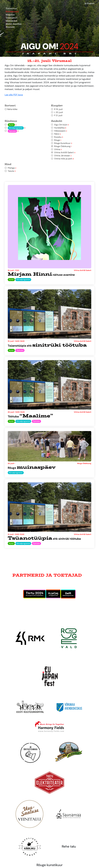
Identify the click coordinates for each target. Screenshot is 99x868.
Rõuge (56, 140)
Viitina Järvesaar (61, 156)
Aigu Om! (50, 46)
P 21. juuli (57, 115)
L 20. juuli (57, 112)
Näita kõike (11, 109)
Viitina (56, 149)
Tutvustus (11, 8)
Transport (11, 18)
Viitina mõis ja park (62, 159)
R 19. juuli (57, 109)
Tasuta (10, 171)
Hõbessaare (59, 131)
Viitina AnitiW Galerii (63, 152)
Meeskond (11, 21)
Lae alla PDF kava (14, 95)
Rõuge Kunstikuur (62, 143)
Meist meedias (14, 24)
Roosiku (57, 137)
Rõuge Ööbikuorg (61, 146)
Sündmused (12, 12)
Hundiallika (59, 128)
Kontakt (10, 27)
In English (89, 3)
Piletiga (10, 168)
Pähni (56, 134)
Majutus (10, 15)
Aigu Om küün (60, 125)
